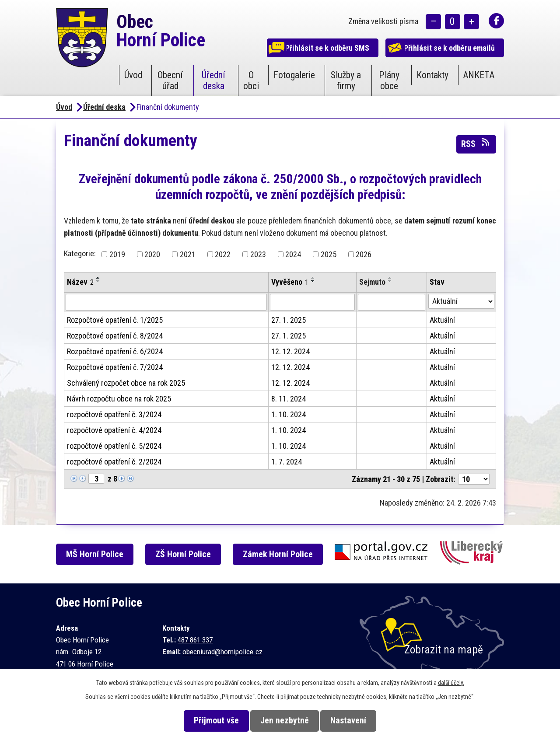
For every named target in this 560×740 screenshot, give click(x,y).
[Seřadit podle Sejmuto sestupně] (390, 281)
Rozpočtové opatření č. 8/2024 (115, 336)
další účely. (451, 683)
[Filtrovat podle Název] (166, 302)
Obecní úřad (170, 80)
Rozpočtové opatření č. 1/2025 (115, 320)
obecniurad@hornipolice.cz (222, 652)
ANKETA (479, 75)
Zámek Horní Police (283, 554)
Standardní (453, 22)
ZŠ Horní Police (187, 554)
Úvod (133, 75)
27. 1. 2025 (289, 320)
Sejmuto (372, 282)
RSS (476, 143)
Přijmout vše (211, 721)
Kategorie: (80, 253)
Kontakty (432, 75)
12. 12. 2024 (290, 351)
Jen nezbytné (285, 721)
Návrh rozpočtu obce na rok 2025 (119, 399)
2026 (364, 254)
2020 (152, 254)
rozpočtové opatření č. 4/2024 (114, 430)
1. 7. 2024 (287, 462)
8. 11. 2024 (289, 399)
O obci (251, 80)
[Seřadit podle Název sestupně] (98, 281)
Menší (433, 22)
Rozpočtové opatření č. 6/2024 (115, 351)
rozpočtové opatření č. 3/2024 (114, 414)
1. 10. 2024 (289, 414)
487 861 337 (195, 640)
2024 (293, 254)
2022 (223, 254)
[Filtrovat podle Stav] (461, 301)
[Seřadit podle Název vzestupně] (98, 278)
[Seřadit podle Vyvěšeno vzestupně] (313, 278)
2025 (329, 254)
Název (80, 282)
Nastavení (354, 721)
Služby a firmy (346, 80)
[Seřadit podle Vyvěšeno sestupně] (313, 281)
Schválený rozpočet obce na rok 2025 (126, 383)
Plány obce (389, 80)
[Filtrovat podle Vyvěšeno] (312, 302)
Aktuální (442, 320)
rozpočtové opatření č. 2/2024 (114, 462)
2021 (188, 254)
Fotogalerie (294, 75)
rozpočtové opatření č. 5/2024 (114, 446)
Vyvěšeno (290, 282)
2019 (117, 254)
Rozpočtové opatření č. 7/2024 (115, 367)
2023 (258, 254)
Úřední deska (213, 80)
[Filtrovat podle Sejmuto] (391, 302)
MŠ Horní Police (98, 554)
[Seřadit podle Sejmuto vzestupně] (390, 278)
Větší (471, 22)
